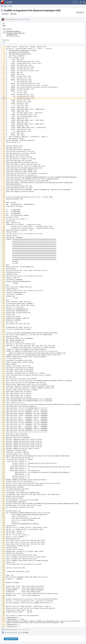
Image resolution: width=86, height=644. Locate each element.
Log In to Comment (11, 639)
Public (14, 14)
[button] (84, 2)
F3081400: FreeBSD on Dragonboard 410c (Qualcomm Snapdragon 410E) (16, 33)
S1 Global (26, 632)
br (13, 19)
